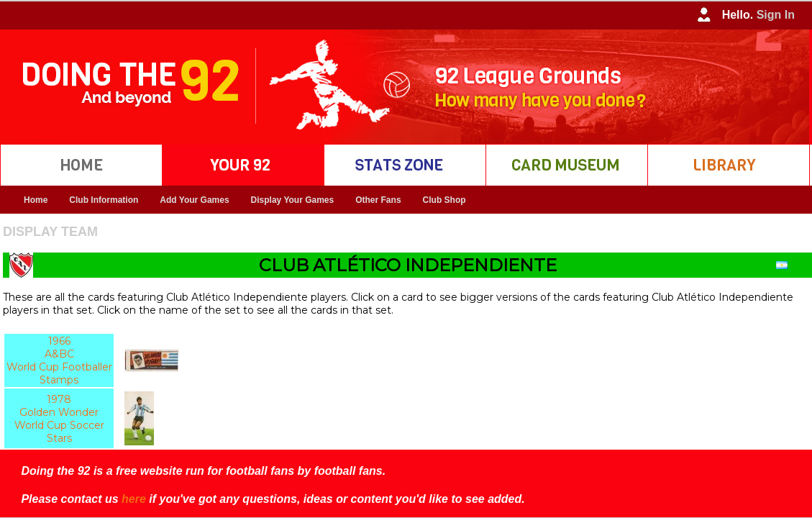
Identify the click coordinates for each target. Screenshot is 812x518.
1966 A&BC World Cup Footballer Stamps (59, 360)
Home (36, 200)
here (134, 499)
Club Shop (444, 200)
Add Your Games (194, 200)
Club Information (104, 200)
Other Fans (378, 200)
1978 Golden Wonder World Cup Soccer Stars (59, 419)
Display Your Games (293, 200)
